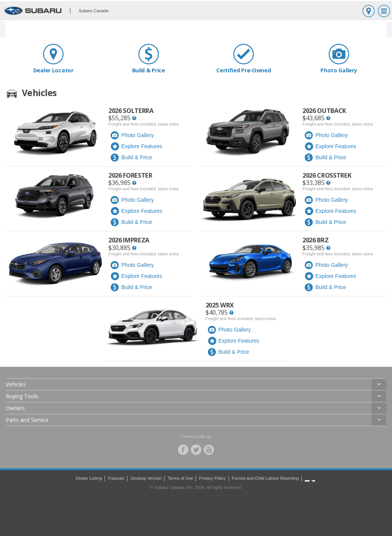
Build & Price (149, 58)
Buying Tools (22, 396)
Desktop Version (146, 478)
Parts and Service (27, 420)
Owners (15, 408)
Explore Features (136, 147)
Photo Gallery (339, 58)
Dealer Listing (89, 478)
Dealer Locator (53, 58)
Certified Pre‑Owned (244, 58)
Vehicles (16, 384)
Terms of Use (180, 478)
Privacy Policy (212, 478)
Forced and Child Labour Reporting (265, 478)
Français (116, 478)
